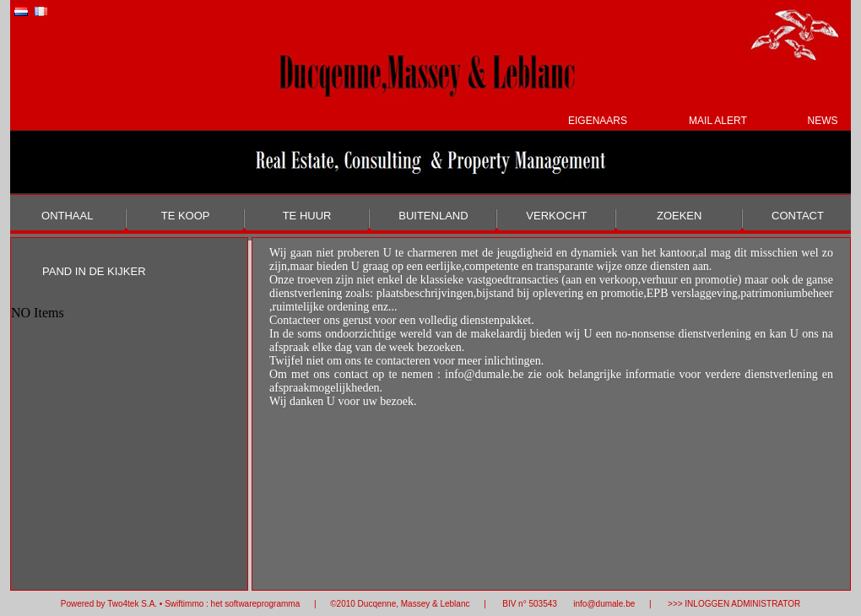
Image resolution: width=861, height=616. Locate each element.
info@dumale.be (604, 604)
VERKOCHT (556, 216)
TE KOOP (186, 216)
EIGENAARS (598, 121)
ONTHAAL (67, 216)
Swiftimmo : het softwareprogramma (232, 604)
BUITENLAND (433, 216)
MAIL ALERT (718, 121)
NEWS (822, 121)
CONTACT (798, 216)
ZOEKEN (679, 216)
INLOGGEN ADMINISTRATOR (742, 604)
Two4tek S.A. (132, 604)
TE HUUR (307, 216)
